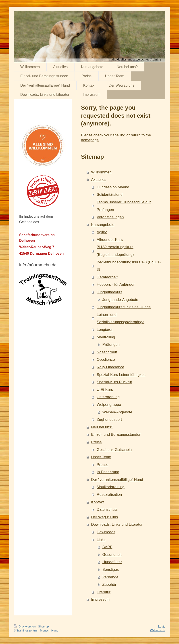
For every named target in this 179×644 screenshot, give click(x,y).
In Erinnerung (108, 472)
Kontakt (97, 502)
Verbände (110, 577)
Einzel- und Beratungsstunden (116, 435)
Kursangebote (103, 225)
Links (101, 540)
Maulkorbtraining (110, 487)
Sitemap (43, 626)
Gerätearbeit (107, 277)
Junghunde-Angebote (120, 300)
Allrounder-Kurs (110, 240)
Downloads (106, 532)
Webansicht (158, 630)
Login (162, 626)
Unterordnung (108, 397)
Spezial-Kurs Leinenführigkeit (121, 375)
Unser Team (101, 457)
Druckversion (25, 626)
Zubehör (109, 585)
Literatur (104, 592)
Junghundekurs (109, 292)
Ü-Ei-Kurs (105, 390)
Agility (102, 232)
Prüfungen (111, 345)
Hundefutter (112, 562)
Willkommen (101, 172)
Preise (96, 442)
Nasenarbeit (107, 352)
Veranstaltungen (110, 217)
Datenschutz (107, 510)
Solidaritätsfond (110, 195)
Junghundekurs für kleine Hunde (124, 307)
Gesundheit (112, 555)
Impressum (100, 599)
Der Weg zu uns (104, 517)
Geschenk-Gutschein (114, 450)
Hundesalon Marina (113, 187)
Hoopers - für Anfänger (116, 284)
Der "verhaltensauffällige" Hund (117, 480)
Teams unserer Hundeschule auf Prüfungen (124, 206)
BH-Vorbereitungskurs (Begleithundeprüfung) (115, 251)
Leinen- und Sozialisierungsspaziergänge (121, 318)
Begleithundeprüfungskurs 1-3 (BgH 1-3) (129, 266)
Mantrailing (106, 337)
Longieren (105, 330)
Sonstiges (111, 570)
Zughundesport (109, 420)
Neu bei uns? (102, 427)
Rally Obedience (110, 367)
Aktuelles (99, 180)
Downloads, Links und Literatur (117, 524)
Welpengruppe (109, 405)
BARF (107, 547)
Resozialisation (109, 495)
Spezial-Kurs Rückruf (114, 382)
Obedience (106, 360)
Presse (102, 465)
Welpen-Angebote (117, 412)
